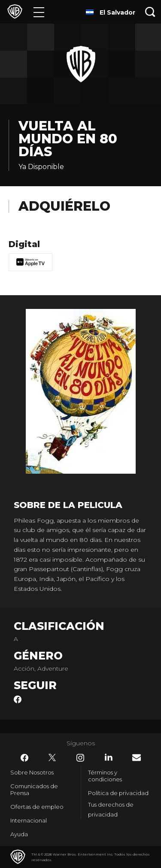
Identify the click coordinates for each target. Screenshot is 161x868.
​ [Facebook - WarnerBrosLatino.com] (24, 758)
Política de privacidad (118, 793)
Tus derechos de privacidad (111, 809)
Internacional (29, 820)
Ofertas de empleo (37, 807)
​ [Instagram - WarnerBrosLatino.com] (80, 758)
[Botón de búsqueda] (150, 12)
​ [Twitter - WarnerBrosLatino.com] (52, 758)
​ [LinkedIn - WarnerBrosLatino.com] (109, 757)
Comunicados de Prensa (34, 789)
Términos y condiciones (105, 776)
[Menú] (39, 12)
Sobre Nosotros (32, 772)
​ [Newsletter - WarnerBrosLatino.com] (137, 758)
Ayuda (19, 834)
